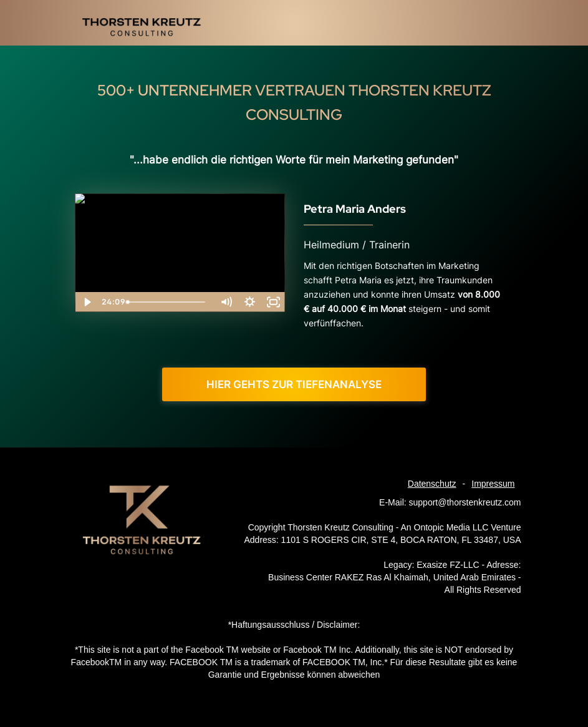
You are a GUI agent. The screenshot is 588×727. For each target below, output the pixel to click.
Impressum (493, 484)
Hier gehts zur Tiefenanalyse (294, 384)
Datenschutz (432, 484)
